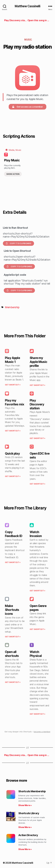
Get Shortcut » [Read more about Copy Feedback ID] (13, 562)
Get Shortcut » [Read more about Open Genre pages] (37, 629)
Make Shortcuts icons (12, 610)
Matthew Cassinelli (27, 6)
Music (28, 39)
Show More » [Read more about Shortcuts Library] (25, 827)
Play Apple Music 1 (12, 360)
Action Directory (28, 835)
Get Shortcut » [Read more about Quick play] (13, 476)
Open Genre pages (38, 608)
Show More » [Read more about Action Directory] (25, 849)
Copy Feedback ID (14, 534)
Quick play (12, 453)
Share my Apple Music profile (38, 362)
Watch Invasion (36, 534)
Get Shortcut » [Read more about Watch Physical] (37, 714)
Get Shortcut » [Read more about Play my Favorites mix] (13, 431)
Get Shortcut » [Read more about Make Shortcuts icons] (13, 637)
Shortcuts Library (29, 813)
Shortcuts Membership (32, 791)
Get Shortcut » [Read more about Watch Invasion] (37, 591)
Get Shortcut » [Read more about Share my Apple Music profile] (37, 385)
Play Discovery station (37, 404)
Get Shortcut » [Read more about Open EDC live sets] (37, 484)
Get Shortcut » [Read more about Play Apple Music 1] (13, 385)
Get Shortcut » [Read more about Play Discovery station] (37, 438)
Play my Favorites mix (14, 402)
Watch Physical (36, 654)
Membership (12, 307)
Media (12, 150)
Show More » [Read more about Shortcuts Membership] (25, 805)
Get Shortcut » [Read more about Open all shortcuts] (13, 682)
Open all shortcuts (12, 654)
